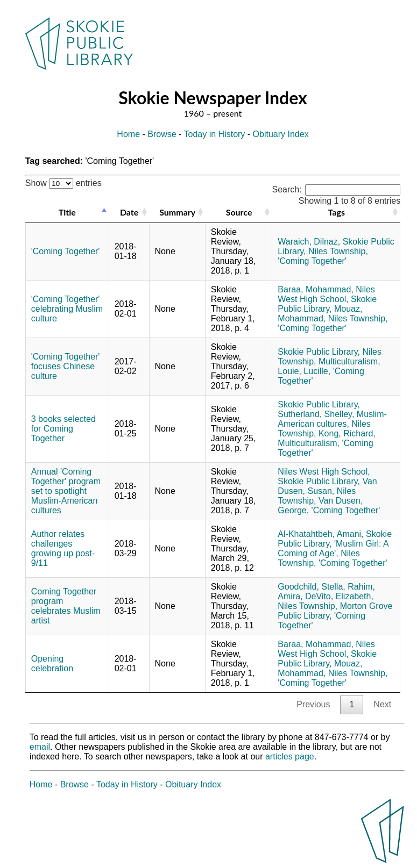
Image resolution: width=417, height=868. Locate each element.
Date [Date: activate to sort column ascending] (129, 212)
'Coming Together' (66, 251)
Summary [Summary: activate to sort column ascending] (177, 212)
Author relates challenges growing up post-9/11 (63, 548)
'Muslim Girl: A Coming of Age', (333, 548)
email (40, 747)
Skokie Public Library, (327, 304)
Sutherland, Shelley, (316, 414)
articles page (290, 756)
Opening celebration (52, 663)
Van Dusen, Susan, (327, 486)
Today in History (215, 134)
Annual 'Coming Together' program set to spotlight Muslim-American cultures (66, 491)
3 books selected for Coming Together (63, 429)
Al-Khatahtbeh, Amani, (320, 534)
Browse (162, 134)
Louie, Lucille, (304, 371)
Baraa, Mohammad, (316, 289)
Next (382, 704)
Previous (313, 704)
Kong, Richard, (347, 433)
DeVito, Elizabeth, (339, 596)
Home (128, 134)
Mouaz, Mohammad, (320, 314)
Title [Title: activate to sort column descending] (67, 212)
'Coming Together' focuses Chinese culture (66, 366)
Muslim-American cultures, (332, 419)
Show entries (63, 183)
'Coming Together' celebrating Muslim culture (67, 309)
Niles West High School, (326, 294)
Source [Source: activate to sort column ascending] (239, 212)
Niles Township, (338, 251)
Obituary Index (281, 134)
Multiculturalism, (349, 361)
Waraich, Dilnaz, (309, 242)
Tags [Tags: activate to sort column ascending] (337, 212)
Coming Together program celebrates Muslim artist (66, 606)
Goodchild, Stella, (311, 587)
